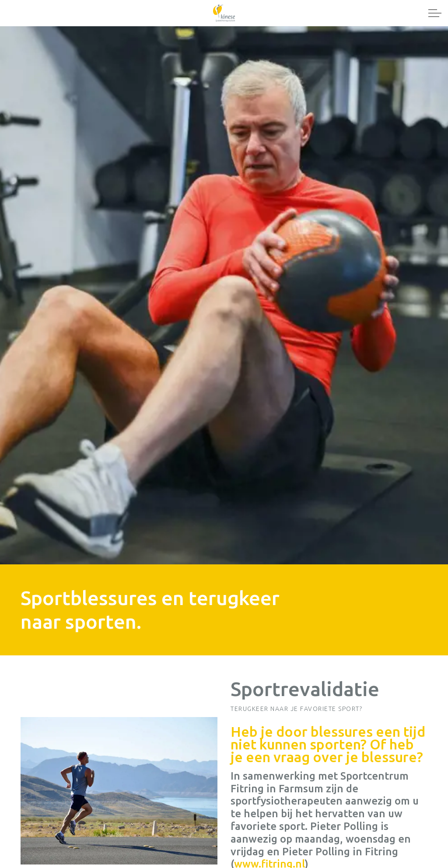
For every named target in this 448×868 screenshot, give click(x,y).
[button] (119, 791)
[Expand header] (435, 13)
